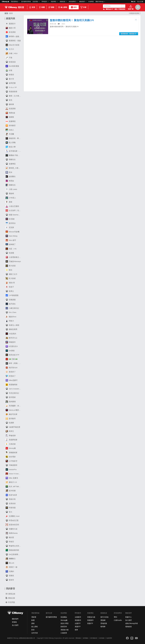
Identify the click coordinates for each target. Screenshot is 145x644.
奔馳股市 (11, 342)
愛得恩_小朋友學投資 (14, 168)
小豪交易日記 (12, 308)
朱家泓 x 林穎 (12, 325)
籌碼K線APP (110, 9)
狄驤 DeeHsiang (13, 215)
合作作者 (35, 633)
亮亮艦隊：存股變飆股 (14, 406)
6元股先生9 (12, 346)
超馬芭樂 (11, 83)
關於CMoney (100, 2)
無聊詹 (10, 117)
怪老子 (10, 287)
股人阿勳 (11, 143)
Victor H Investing (14, 474)
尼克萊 (10, 227)
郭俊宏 (10, 542)
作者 (83, 7)
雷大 (9, 512)
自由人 (10, 130)
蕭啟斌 (10, 193)
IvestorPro (11, 470)
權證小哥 (11, 28)
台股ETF (78, 623)
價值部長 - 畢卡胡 (14, 138)
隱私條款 (78, 638)
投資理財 (35, 2)
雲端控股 (104, 623)
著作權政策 (94, 638)
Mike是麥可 (12, 380)
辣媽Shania (12, 533)
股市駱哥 (11, 419)
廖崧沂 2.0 (11, 482)
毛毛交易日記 (12, 393)
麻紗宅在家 (11, 414)
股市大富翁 (104, 617)
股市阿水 (11, 223)
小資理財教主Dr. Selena (14, 257)
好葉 (9, 70)
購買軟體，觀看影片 (129, 34)
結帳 (133, 2)
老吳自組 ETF (13, 355)
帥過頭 (10, 75)
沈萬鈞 (10, 571)
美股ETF (78, 627)
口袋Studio (118, 620)
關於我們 (15, 619)
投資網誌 (64, 617)
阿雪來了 (11, 376)
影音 (74, 7)
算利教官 (11, 126)
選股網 (103, 620)
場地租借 (128, 627)
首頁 (32, 7)
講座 (51, 7)
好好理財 (11, 457)
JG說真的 (11, 334)
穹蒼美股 (11, 508)
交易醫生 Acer (13, 516)
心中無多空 (11, 461)
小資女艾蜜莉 (12, 206)
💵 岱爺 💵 (12, 359)
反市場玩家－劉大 (14, 151)
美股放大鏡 (65, 630)
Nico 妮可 (11, 240)
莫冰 (9, 172)
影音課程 (11, 32)
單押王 (10, 431)
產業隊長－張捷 (13, 41)
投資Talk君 (11, 495)
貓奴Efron (11, 317)
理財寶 (34, 617)
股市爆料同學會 (26, 2)
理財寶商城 (14, 2)
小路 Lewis (11, 189)
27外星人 (11, 198)
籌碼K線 (10, 113)
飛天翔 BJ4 (11, 368)
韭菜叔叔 (11, 503)
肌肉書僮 (11, 402)
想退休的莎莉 (12, 525)
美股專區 (53, 2)
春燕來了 (11, 372)
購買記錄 (10, 594)
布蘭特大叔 (11, 529)
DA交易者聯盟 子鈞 (14, 554)
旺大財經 (11, 278)
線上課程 (63, 7)
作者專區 (91, 2)
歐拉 (9, 270)
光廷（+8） (12, 249)
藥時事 (10, 104)
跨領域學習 (72, 2)
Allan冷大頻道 (13, 45)
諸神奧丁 (11, 244)
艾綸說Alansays (13, 261)
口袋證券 (64, 633)
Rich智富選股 (12, 66)
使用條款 (86, 638)
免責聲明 (109, 638)
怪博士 (10, 291)
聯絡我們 (82, 2)
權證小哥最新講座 (120, 9)
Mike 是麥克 (12, 478)
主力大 (10, 49)
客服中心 (128, 617)
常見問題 (10, 602)
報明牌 (103, 627)
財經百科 (64, 627)
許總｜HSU (12, 53)
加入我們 (15, 625)
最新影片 (11, 24)
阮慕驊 (10, 423)
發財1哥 (10, 283)
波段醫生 (11, 177)
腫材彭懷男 (11, 329)
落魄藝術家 (11, 453)
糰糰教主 (11, 559)
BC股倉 (10, 219)
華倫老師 (11, 436)
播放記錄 (10, 598)
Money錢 (11, 448)
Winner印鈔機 (13, 232)
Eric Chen (11, 312)
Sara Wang (11, 236)
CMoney (5, 2)
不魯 (9, 58)
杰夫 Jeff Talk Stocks (14, 487)
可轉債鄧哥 (11, 465)
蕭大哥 (10, 79)
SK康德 (10, 351)
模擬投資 (63, 2)
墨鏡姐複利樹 (12, 550)
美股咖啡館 (11, 385)
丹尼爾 (10, 134)
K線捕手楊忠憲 (13, 427)
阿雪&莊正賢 (12, 520)
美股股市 (78, 620)
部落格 (14, 622)
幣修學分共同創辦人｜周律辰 (14, 546)
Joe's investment (14, 389)
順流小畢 (11, 147)
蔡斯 (9, 202)
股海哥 (10, 580)
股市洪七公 (11, 338)
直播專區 (11, 121)
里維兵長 (11, 499)
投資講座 (11, 109)
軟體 (42, 7)
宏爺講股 (11, 300)
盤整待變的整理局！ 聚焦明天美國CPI (72, 20)
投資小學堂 (65, 623)
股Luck (10, 563)
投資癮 (10, 253)
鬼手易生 (11, 304)
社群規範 (102, 638)
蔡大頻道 (11, 266)
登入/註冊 (140, 2)
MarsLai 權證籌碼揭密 (14, 410)
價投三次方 (11, 274)
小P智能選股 (12, 295)
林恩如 (10, 181)
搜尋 (123, 6)
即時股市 (44, 2)
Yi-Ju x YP (11, 87)
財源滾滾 (11, 62)
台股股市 (78, 617)
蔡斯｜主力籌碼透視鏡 (14, 96)
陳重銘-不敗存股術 (14, 155)
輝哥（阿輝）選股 (14, 363)
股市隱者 (11, 397)
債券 (76, 630)
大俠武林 (11, 444)
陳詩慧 (10, 537)
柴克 (9, 100)
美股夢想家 (11, 440)
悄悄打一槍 (11, 567)
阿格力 (10, 321)
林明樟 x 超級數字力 (14, 36)
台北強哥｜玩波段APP (14, 210)
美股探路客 (11, 92)
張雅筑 (10, 576)
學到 (115, 617)
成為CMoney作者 (132, 623)
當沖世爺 (11, 491)
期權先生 (11, 160)
